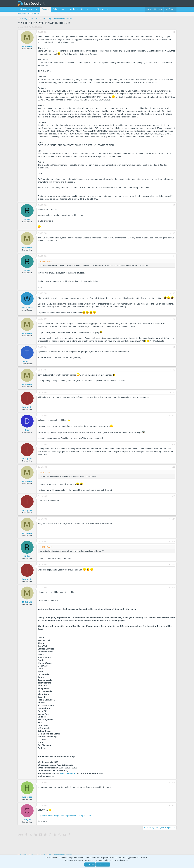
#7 (174, 347)
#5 (174, 293)
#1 (174, 32)
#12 (174, 467)
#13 (174, 496)
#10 (174, 416)
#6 (174, 319)
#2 (174, 205)
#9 (174, 393)
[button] (66, 9)
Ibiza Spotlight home (29, 9)
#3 (174, 233)
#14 (174, 519)
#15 (174, 542)
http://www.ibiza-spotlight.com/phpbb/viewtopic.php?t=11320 (65, 815)
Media (73, 9)
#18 (174, 782)
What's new (59, 9)
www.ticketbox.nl (68, 773)
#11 (174, 444)
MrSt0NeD (24, 27)
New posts (22, 14)
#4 (174, 256)
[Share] (171, 32)
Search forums (34, 14)
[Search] (170, 9)
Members (101, 9)
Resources (86, 9)
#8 (174, 370)
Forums (46, 9)
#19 (174, 805)
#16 (174, 565)
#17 (174, 588)
